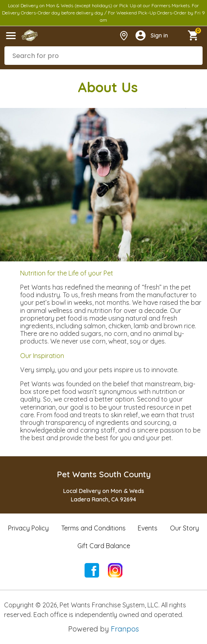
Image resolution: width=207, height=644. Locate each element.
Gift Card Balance (104, 546)
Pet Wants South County (104, 474)
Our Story (184, 528)
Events (148, 528)
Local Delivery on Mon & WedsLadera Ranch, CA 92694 (104, 495)
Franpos (125, 629)
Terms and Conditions (93, 528)
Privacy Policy (28, 528)
